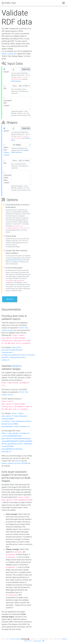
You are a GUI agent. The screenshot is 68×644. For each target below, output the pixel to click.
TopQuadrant (37, 641)
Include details (11, 236)
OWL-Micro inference (16, 260)
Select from (6, 150)
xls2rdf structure (16, 81)
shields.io (17, 366)
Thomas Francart (15, 639)
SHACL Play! (9, 3)
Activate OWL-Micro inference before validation (17, 252)
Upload (6, 71)
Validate (10, 299)
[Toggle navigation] (64, 3)
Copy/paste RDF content (7, 102)
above (17, 461)
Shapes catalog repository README (15, 463)
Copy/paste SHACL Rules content (7, 178)
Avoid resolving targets (14, 268)
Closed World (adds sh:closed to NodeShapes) (18, 206)
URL (5, 87)
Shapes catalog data (9, 54)
